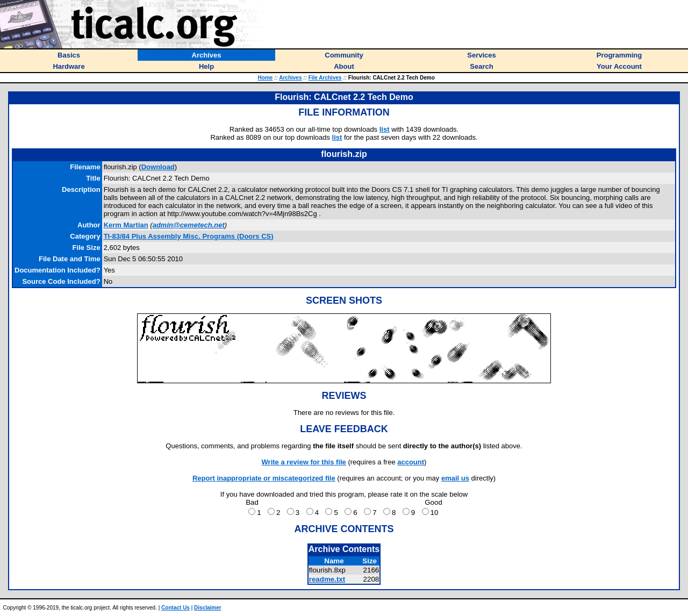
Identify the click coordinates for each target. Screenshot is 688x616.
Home (266, 78)
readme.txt (327, 579)
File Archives (325, 78)
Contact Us (175, 608)
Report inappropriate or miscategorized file (264, 478)
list (385, 129)
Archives (290, 78)
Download (158, 167)
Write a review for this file (304, 462)
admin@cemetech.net (189, 225)
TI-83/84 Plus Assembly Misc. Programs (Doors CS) (189, 236)
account (411, 462)
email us (455, 478)
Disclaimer (208, 608)
